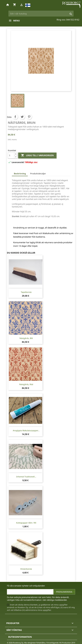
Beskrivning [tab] (20, 174)
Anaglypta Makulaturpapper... (26, 430)
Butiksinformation (20, 637)
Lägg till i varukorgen (37, 155)
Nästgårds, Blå (26, 338)
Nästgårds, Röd (26, 384)
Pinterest (29, 117)
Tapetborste (26, 292)
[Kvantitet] (11, 155)
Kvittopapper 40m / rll (26, 523)
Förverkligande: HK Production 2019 (61, 643)
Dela (15, 117)
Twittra (22, 117)
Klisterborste (26, 569)
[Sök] (41, 14)
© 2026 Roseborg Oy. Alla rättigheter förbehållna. (26, 643)
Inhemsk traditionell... (26, 477)
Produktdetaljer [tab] (38, 174)
